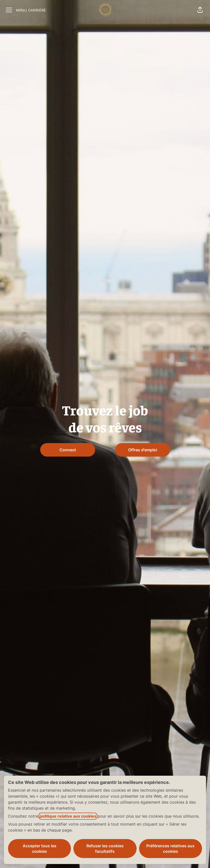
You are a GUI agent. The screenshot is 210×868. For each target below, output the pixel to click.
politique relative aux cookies (68, 816)
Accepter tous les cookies (40, 849)
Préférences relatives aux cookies (170, 849)
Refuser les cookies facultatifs (105, 849)
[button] (200, 10)
